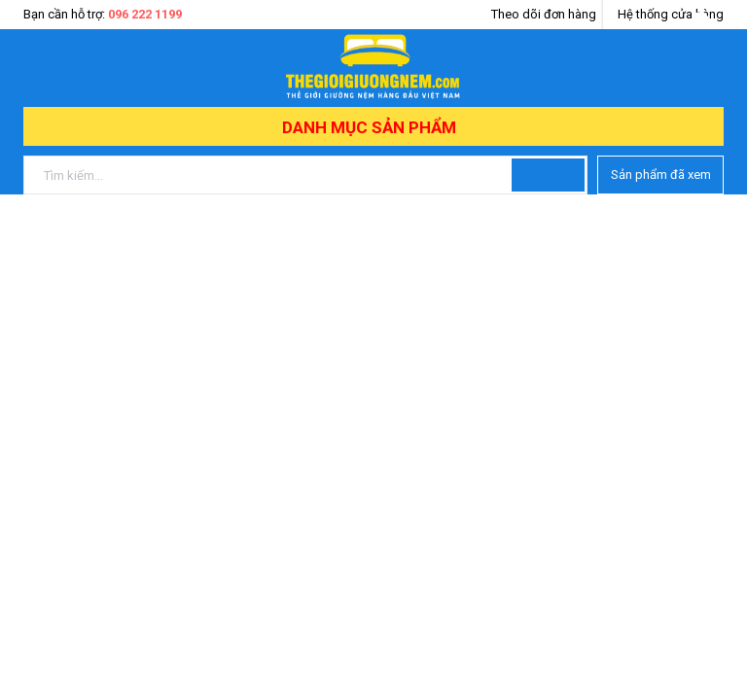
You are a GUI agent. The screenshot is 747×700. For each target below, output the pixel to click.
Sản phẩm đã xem (661, 175)
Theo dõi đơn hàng (544, 14)
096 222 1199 (145, 14)
